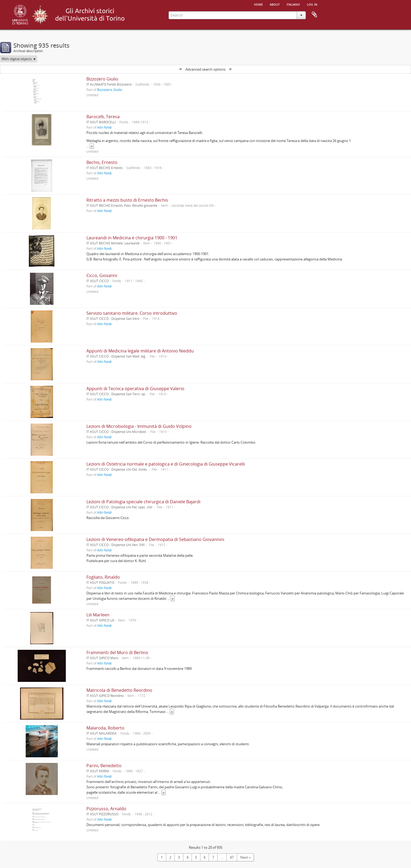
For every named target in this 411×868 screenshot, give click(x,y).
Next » (245, 857)
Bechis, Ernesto (102, 162)
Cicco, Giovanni (102, 275)
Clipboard (314, 15)
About (275, 4)
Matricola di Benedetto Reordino (119, 690)
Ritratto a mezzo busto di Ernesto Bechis (127, 200)
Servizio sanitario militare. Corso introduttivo (132, 313)
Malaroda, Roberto (105, 728)
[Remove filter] (35, 59)
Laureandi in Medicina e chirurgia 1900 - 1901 (132, 238)
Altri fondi (104, 127)
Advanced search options (205, 69)
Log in (312, 4)
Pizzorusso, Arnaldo (106, 809)
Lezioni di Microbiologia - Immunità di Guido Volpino (139, 426)
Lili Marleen (98, 615)
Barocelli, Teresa (103, 117)
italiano (293, 4)
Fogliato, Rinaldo (103, 577)
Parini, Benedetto (104, 766)
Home (258, 4)
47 (232, 857)
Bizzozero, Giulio (110, 90)
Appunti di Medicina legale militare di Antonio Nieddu (140, 351)
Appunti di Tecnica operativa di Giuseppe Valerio (135, 389)
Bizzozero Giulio (102, 79)
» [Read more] (92, 146)
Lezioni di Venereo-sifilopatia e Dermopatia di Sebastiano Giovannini (155, 539)
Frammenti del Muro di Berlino (117, 652)
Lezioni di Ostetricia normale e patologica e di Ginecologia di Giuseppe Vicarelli (166, 464)
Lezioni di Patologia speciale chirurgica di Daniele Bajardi (143, 502)
